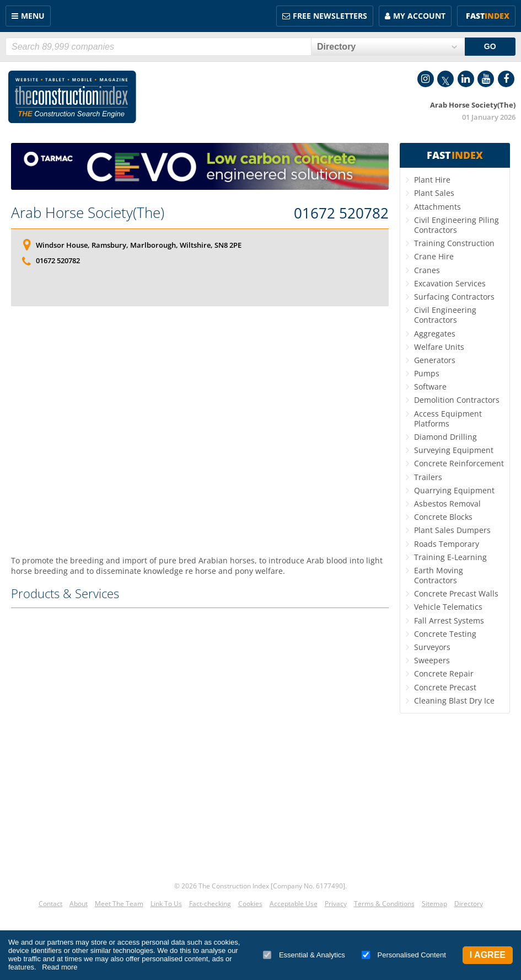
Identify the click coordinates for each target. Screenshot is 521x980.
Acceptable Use (294, 904)
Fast (488, 16)
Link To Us (166, 904)
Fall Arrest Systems (449, 621)
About (79, 904)
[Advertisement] (200, 431)
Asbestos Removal (447, 504)
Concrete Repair (444, 673)
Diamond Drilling (445, 437)
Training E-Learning (450, 557)
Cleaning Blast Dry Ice (454, 701)
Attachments (437, 207)
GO (490, 46)
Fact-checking (210, 904)
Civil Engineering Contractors (445, 315)
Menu (33, 16)
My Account (419, 16)
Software (430, 387)
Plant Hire (432, 180)
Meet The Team (119, 904)
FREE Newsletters (330, 16)
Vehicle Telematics (448, 607)
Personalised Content (404, 955)
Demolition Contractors (457, 400)
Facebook (506, 79)
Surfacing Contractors (454, 297)
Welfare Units (439, 347)
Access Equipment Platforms (448, 419)
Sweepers (432, 660)
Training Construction (454, 243)
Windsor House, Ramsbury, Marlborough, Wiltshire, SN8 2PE (139, 245)
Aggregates (435, 334)
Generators (435, 360)
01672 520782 (341, 214)
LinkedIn (466, 79)
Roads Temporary (447, 544)
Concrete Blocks (443, 517)
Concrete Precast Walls (456, 593)
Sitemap (434, 904)
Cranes (427, 270)
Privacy (336, 904)
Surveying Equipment (454, 450)
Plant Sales (434, 193)
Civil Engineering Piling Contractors (456, 225)
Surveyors (432, 647)
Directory (469, 904)
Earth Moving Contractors (439, 575)
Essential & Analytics (304, 955)
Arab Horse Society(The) (88, 212)
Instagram (426, 79)
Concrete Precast (445, 687)
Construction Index (72, 97)
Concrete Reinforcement (459, 463)
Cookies (250, 904)
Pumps (427, 373)
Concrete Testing (445, 634)
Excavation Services (450, 283)
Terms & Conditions (384, 904)
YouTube (486, 79)
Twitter (445, 79)
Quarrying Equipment (454, 490)
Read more (60, 967)
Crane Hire (434, 256)
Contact (50, 904)
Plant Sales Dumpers (452, 530)
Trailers (428, 477)
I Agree (488, 955)
